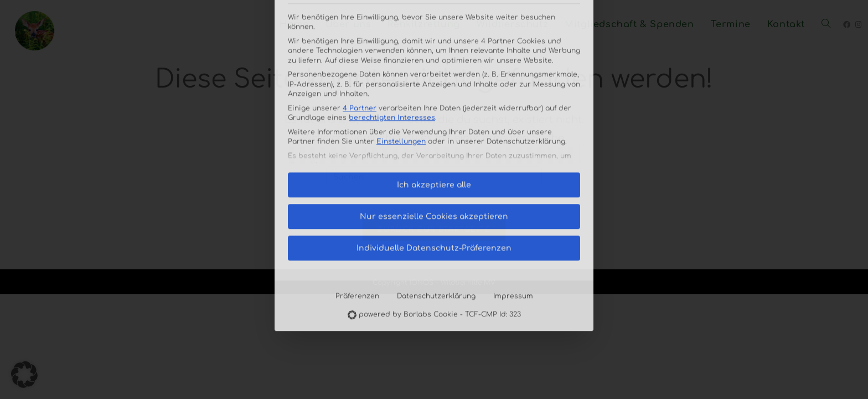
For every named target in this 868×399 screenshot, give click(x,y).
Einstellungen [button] (401, 50)
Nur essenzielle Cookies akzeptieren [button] (434, 124)
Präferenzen (357, 204)
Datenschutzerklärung (436, 204)
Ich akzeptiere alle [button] (434, 93)
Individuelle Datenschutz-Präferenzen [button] (434, 156)
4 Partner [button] (360, 16)
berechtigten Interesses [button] (392, 26)
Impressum (513, 204)
